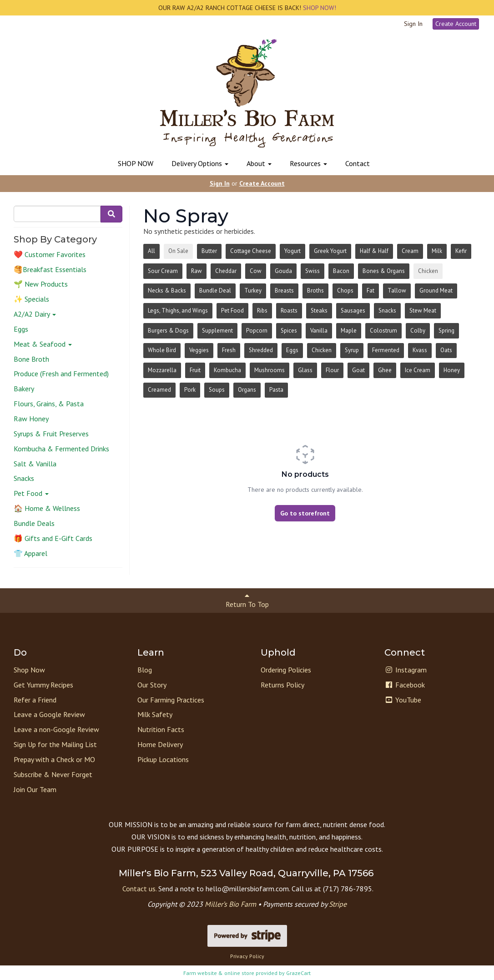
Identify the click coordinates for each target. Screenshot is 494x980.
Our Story (152, 685)
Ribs (262, 311)
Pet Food (31, 493)
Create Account (456, 24)
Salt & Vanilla (35, 464)
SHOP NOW (136, 163)
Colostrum (383, 331)
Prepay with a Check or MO (54, 759)
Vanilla (319, 331)
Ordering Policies (286, 670)
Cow (256, 271)
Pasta (276, 390)
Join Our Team (35, 789)
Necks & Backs (167, 290)
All (151, 251)
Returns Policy (282, 685)
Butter (209, 251)
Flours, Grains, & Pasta (49, 404)
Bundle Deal (215, 290)
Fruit (195, 370)
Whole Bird (162, 350)
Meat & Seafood (43, 344)
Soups (217, 390)
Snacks (24, 478)
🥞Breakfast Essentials (50, 269)
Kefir (461, 251)
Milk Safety (155, 714)
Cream (410, 251)
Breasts (284, 290)
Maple (349, 331)
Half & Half (374, 251)
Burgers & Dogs (168, 331)
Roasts (289, 311)
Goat (358, 370)
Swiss (313, 271)
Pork (190, 390)
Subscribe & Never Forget (53, 774)
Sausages (353, 311)
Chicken (428, 271)
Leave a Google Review (49, 714)
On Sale (178, 251)
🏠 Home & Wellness (47, 508)
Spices (289, 331)
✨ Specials (31, 299)
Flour (332, 370)
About (259, 163)
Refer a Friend (35, 700)
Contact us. (139, 889)
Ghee (385, 370)
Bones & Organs (384, 271)
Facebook (405, 685)
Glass (305, 370)
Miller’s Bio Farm (230, 904)
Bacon (341, 271)
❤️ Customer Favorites (50, 254)
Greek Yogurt (330, 251)
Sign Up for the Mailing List (55, 744)
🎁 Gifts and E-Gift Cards (53, 538)
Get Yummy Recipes (43, 685)
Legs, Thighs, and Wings (178, 311)
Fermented (386, 350)
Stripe (338, 904)
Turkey (253, 290)
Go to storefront (305, 513)
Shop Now (29, 670)
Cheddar (226, 271)
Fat (370, 290)
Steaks (319, 311)
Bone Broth (31, 359)
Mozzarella (162, 370)
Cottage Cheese (251, 251)
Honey (452, 370)
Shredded (261, 350)
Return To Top (247, 600)
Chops (345, 290)
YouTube (403, 700)
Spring (446, 331)
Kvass (420, 350)
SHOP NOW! (319, 8)
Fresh (229, 350)
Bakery (24, 389)
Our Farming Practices (171, 700)
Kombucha (227, 370)
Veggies (199, 350)
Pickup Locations (163, 759)
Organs (247, 390)
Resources (308, 163)
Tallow (397, 290)
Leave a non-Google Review (56, 729)
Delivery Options (200, 163)
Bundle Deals (34, 523)
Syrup (352, 350)
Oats (446, 350)
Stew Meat (423, 311)
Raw (197, 271)
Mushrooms (270, 370)
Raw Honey (31, 419)
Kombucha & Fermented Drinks (61, 449)
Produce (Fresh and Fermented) (61, 374)
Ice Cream (418, 370)
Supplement (217, 331)
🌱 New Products (41, 284)
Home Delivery (160, 744)
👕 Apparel (30, 553)
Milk (437, 251)
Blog (145, 670)
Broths (315, 290)
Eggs (21, 329)
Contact (358, 163)
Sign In (413, 24)
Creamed (159, 390)
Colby (418, 331)
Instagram (406, 670)
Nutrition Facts (161, 729)
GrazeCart (298, 973)
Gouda (283, 271)
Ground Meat (436, 290)
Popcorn (257, 331)
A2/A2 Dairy (35, 314)
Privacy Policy (247, 956)
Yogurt (292, 251)
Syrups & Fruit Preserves (51, 434)
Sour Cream (163, 271)
